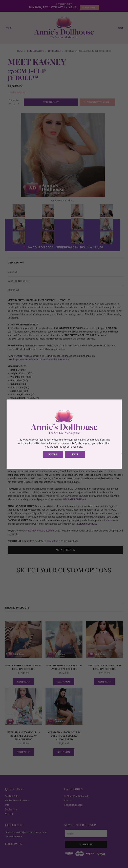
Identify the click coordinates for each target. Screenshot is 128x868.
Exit (75, 454)
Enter (53, 454)
